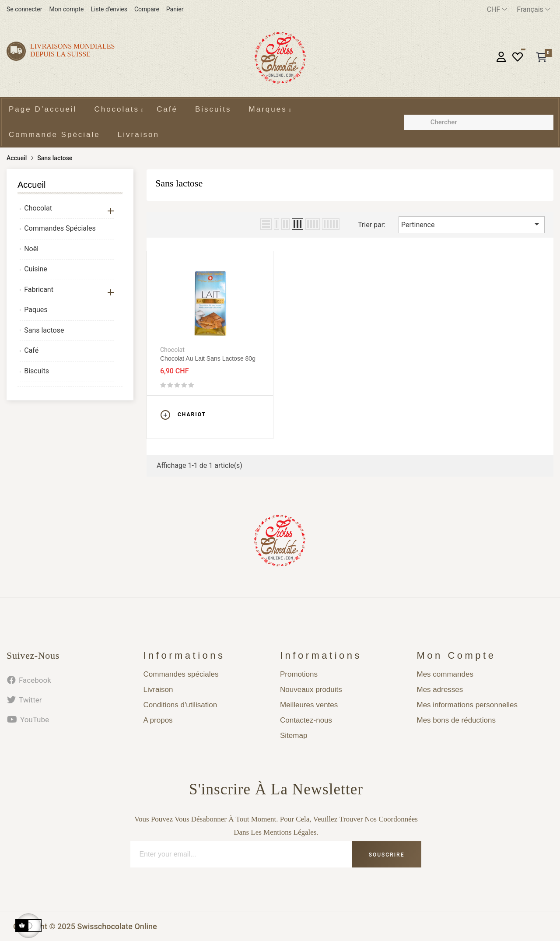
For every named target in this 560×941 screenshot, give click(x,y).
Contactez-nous (306, 720)
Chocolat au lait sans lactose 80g (208, 358)
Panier (175, 9)
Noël (31, 249)
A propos (158, 720)
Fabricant (39, 290)
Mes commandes (445, 674)
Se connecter (24, 9)
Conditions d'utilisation (180, 705)
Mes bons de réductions (457, 720)
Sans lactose (44, 330)
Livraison (158, 690)
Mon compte (66, 9)
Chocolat (38, 208)
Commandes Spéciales (60, 228)
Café (31, 350)
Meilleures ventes (309, 705)
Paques (36, 310)
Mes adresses (440, 690)
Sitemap (294, 736)
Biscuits (37, 371)
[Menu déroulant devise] (497, 9)
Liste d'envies (109, 9)
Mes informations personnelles (467, 705)
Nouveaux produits (311, 690)
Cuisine (36, 269)
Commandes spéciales (181, 674)
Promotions (299, 674)
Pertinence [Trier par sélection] (472, 224)
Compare (147, 9)
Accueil (31, 185)
